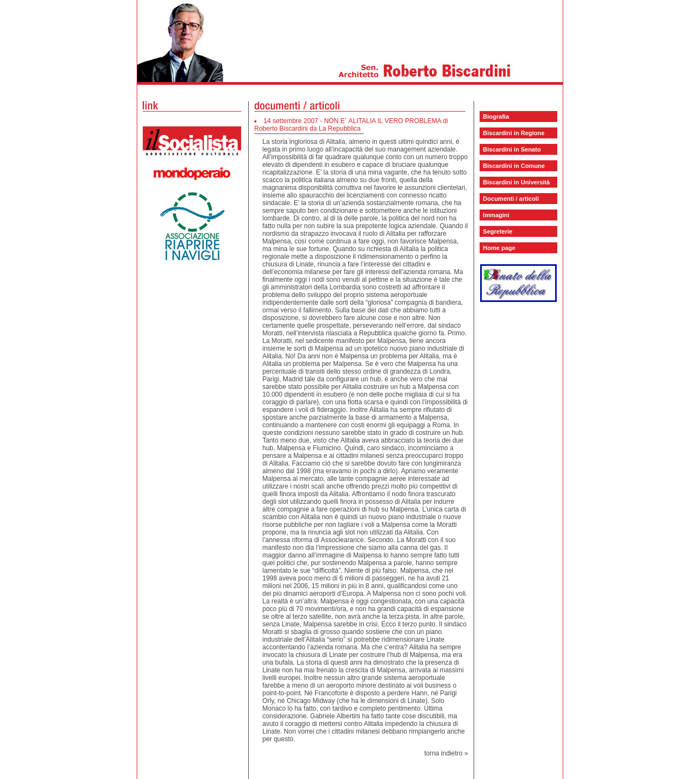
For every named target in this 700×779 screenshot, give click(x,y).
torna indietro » (446, 753)
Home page (499, 248)
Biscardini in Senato (512, 149)
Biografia (496, 117)
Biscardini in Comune (514, 166)
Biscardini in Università (516, 182)
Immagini (496, 215)
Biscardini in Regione (514, 133)
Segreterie (498, 231)
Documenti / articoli (511, 199)
